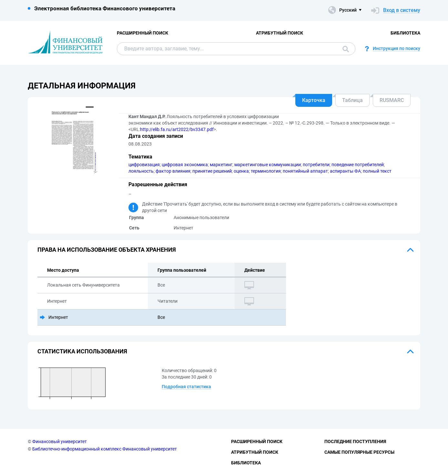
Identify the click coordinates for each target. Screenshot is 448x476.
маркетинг (221, 165)
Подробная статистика (186, 387)
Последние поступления (355, 441)
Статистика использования (82, 351)
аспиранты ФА (345, 171)
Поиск (346, 49)
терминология (266, 171)
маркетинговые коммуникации (268, 165)
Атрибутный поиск (280, 33)
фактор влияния (173, 171)
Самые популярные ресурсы (359, 452)
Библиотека (405, 33)
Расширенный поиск (143, 33)
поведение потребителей (358, 165)
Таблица (352, 100)
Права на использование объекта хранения (107, 250)
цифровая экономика (185, 165)
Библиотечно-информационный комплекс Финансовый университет (105, 449)
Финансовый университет (60, 441)
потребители (316, 165)
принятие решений (212, 171)
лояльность (141, 171)
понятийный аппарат (305, 171)
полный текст (377, 171)
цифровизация (144, 165)
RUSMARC (392, 100)
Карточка (314, 100)
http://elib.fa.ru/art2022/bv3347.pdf (177, 129)
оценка (241, 171)
